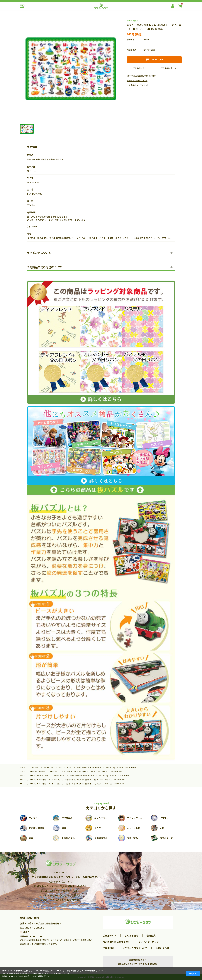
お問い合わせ (171, 68)
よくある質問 (131, 935)
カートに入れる (157, 59)
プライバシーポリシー (150, 942)
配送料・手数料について (137, 80)
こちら (42, 928)
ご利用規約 (108, 948)
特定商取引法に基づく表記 (116, 942)
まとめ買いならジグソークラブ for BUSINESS (138, 964)
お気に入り (142, 68)
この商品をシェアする (136, 85)
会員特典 (151, 935)
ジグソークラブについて (135, 948)
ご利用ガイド (110, 935)
